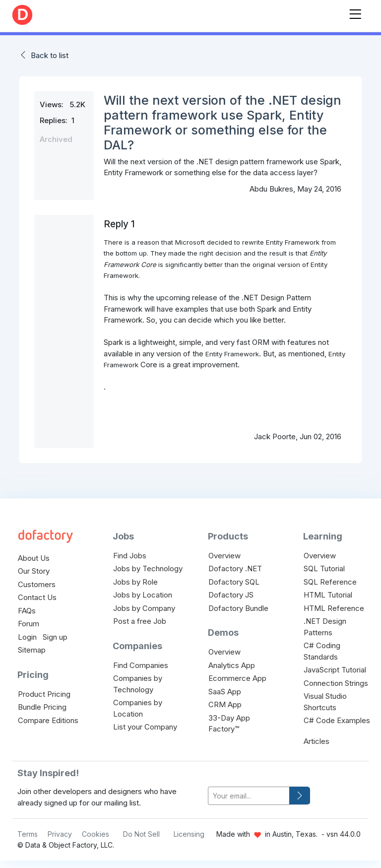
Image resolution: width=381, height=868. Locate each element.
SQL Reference (330, 582)
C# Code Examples (337, 720)
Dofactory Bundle (238, 608)
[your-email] (249, 796)
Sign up (55, 637)
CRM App (225, 704)
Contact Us (37, 597)
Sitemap (32, 650)
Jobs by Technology (148, 568)
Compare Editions (48, 720)
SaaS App (225, 692)
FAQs (27, 611)
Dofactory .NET (235, 568)
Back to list (50, 55)
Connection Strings (336, 683)
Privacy (60, 834)
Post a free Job (140, 621)
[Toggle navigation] (355, 12)
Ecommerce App (237, 678)
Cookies (95, 834)
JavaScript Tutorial (335, 670)
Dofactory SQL (234, 582)
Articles (317, 741)
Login (27, 637)
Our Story (34, 571)
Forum (29, 624)
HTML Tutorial (328, 595)
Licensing (189, 834)
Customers (37, 584)
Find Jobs (130, 556)
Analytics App (232, 665)
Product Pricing (44, 694)
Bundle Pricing (42, 707)
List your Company (145, 727)
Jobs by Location (143, 595)
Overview (224, 556)
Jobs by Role (135, 582)
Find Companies (141, 665)
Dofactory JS (231, 595)
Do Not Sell (141, 834)
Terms (28, 834)
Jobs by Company (144, 608)
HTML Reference (334, 608)
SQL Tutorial (324, 568)
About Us (34, 558)
